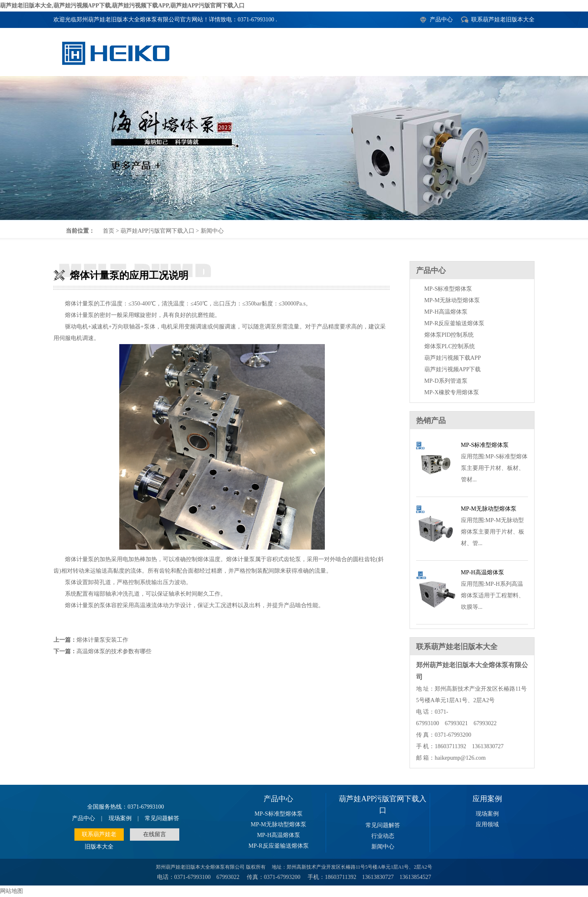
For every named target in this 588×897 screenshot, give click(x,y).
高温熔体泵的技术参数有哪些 (114, 651)
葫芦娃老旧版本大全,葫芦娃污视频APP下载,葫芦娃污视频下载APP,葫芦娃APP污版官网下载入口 (122, 6)
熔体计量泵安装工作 (102, 640)
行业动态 (383, 836)
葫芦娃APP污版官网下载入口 (157, 231)
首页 (109, 231)
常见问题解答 (162, 818)
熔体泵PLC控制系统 (450, 346)
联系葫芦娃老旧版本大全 (503, 20)
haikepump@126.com (460, 758)
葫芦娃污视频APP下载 (453, 369)
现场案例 (120, 818)
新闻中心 (212, 231)
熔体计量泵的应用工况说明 (294, 148)
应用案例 (487, 799)
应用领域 (487, 824)
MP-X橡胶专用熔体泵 (452, 392)
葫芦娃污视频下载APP (453, 358)
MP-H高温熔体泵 (446, 312)
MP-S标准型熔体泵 (448, 289)
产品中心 (441, 20)
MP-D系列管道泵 (446, 381)
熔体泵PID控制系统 (449, 335)
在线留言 (155, 834)
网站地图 (12, 891)
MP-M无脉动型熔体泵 (452, 300)
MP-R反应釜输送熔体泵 (454, 323)
